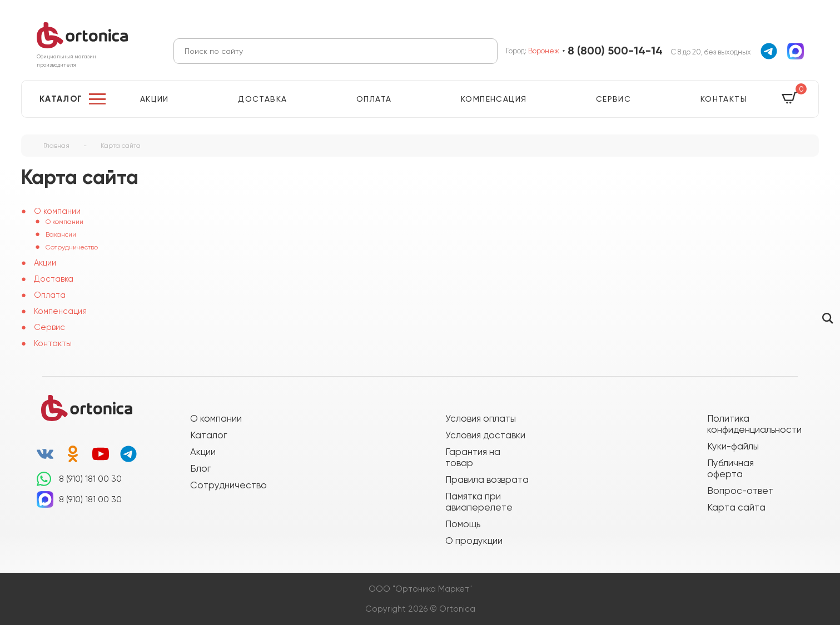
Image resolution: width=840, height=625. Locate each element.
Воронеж (544, 51)
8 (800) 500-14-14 (615, 51)
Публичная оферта (730, 468)
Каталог (61, 99)
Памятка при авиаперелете (479, 502)
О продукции (474, 541)
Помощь (463, 524)
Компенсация (494, 99)
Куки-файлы (733, 446)
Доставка (262, 99)
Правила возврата (487, 479)
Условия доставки (485, 435)
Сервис (613, 99)
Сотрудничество (72, 247)
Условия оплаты (481, 418)
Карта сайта (736, 507)
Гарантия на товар (473, 457)
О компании (64, 222)
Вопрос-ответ (740, 491)
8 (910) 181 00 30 (90, 479)
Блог (200, 468)
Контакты (724, 99)
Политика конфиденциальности (749, 424)
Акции (155, 99)
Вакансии (61, 234)
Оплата (374, 99)
